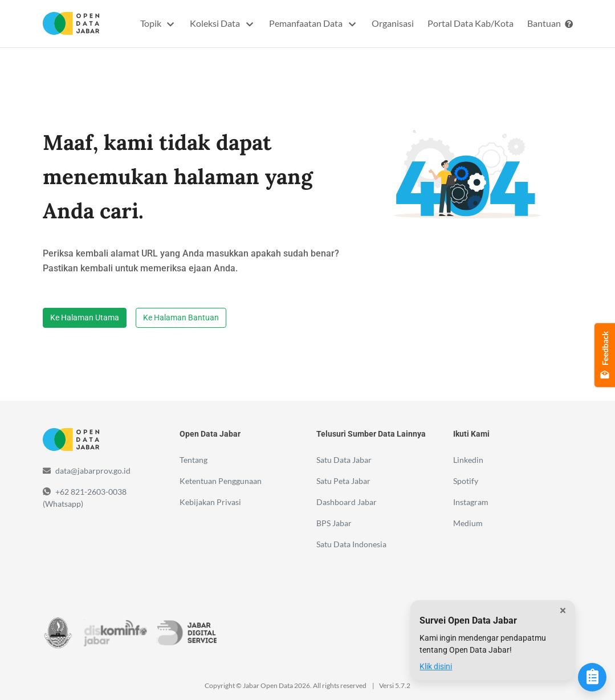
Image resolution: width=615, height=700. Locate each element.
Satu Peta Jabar (343, 481)
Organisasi (393, 23)
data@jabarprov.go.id (93, 471)
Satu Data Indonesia (351, 544)
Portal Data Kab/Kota (471, 23)
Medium (468, 523)
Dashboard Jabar (347, 502)
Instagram (471, 502)
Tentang (194, 460)
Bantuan (550, 23)
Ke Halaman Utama (85, 318)
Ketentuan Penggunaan (221, 481)
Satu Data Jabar (344, 460)
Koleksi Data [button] (216, 23)
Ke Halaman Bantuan (181, 318)
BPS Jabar (334, 523)
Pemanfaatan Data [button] (307, 23)
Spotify (466, 481)
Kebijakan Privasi (210, 502)
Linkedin (468, 460)
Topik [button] (152, 23)
